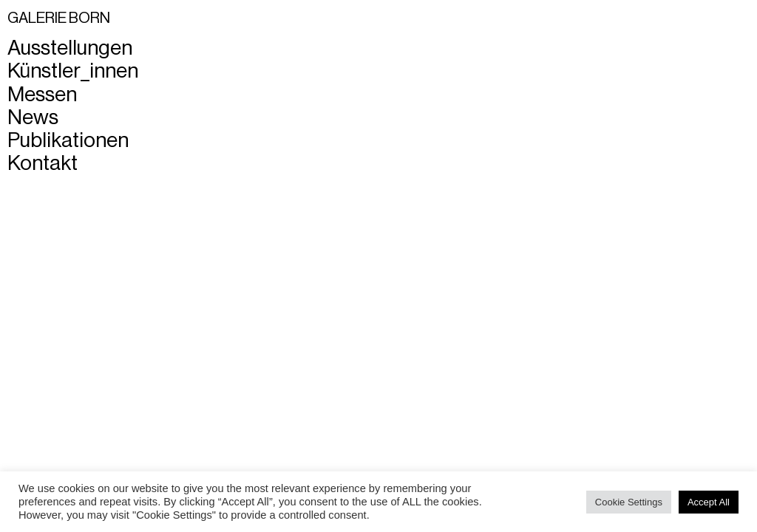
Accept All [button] (709, 502)
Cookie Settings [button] (629, 502)
